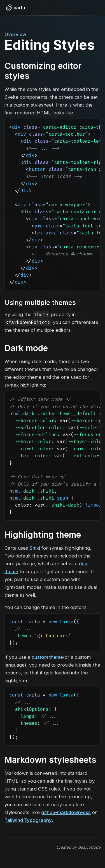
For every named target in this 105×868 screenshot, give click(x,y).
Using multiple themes (40, 303)
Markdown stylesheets (50, 760)
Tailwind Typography (28, 820)
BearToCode (89, 847)
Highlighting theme (43, 535)
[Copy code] (94, 128)
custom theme (47, 657)
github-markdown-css (66, 812)
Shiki (35, 548)
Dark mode (26, 348)
